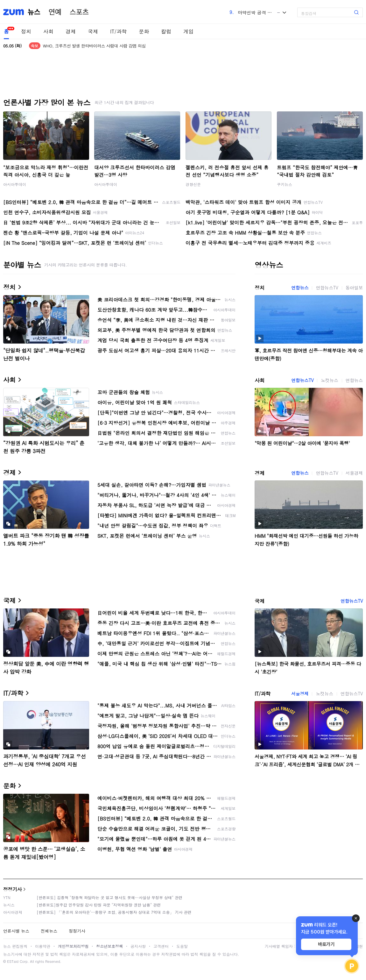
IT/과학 (118, 31)
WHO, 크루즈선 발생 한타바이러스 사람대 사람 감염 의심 (94, 46)
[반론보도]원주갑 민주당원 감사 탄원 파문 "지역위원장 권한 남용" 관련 (99, 905)
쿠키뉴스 (285, 184)
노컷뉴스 (329, 380)
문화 (144, 31)
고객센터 (161, 946)
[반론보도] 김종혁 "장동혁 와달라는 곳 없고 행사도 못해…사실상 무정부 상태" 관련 (109, 897)
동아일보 (354, 288)
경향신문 (193, 184)
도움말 (182, 946)
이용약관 (43, 946)
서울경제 (354, 473)
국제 (93, 31)
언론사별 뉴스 (16, 931)
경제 (71, 31)
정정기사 (12, 889)
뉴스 (34, 12)
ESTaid (13, 961)
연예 (55, 12)
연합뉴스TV (327, 288)
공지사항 (138, 946)
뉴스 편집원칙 (15, 946)
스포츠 (79, 12)
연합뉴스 (300, 288)
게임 (188, 31)
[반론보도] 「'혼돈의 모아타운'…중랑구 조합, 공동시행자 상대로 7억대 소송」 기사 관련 (114, 912)
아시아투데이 (15, 184)
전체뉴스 (49, 931)
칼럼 (166, 31)
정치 (26, 31)
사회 (48, 31)
